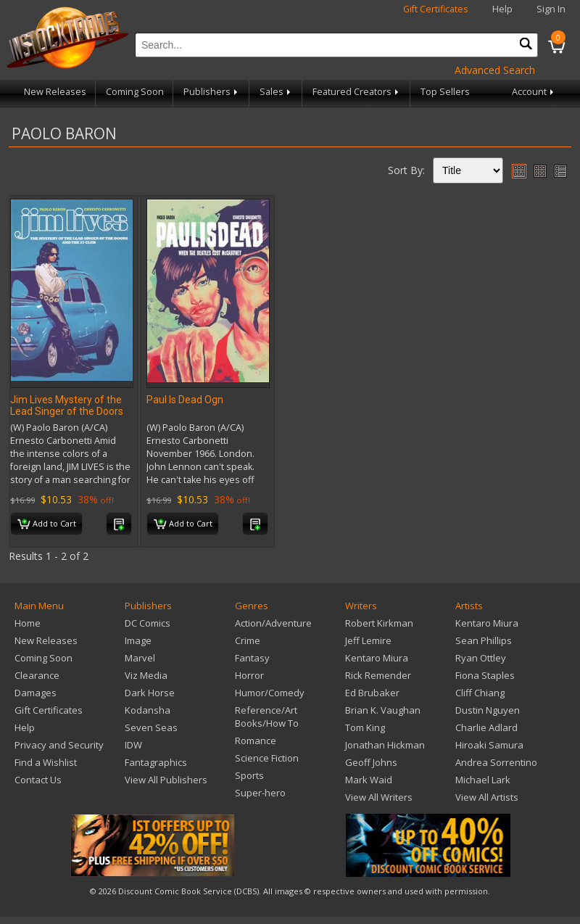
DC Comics (148, 623)
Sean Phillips (484, 640)
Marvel (140, 658)
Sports (249, 775)
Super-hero (260, 793)
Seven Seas (151, 727)
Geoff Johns (371, 762)
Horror (249, 675)
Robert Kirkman (379, 623)
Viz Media (146, 675)
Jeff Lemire (368, 640)
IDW (133, 745)
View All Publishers (166, 780)
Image (138, 640)
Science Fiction (267, 758)
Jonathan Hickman (385, 745)
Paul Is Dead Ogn (185, 400)
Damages (36, 693)
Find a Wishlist (46, 762)
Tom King (365, 727)
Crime (248, 640)
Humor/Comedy (270, 693)
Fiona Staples (485, 675)
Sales (276, 92)
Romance (256, 741)
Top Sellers (445, 92)
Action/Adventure (273, 623)
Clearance (37, 675)
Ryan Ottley (481, 658)
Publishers (212, 92)
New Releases (55, 92)
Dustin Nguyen (488, 710)
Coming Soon (135, 92)
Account (534, 92)
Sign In (551, 9)
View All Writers (379, 797)
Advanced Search (495, 70)
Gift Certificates (436, 9)
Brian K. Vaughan (383, 710)
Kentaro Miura (377, 658)
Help (502, 9)
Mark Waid (369, 780)
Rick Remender (378, 675)
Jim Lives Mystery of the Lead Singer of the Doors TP (67, 411)
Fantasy (252, 658)
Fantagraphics (156, 762)
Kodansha (148, 710)
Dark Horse (150, 693)
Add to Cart (47, 524)
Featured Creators (357, 92)
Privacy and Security (59, 745)
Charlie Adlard (486, 727)
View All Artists (487, 797)
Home (28, 623)
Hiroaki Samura (489, 745)
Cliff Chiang (480, 693)
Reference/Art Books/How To (267, 717)
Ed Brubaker (372, 693)
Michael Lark (483, 780)
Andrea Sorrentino (496, 762)
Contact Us (38, 780)
